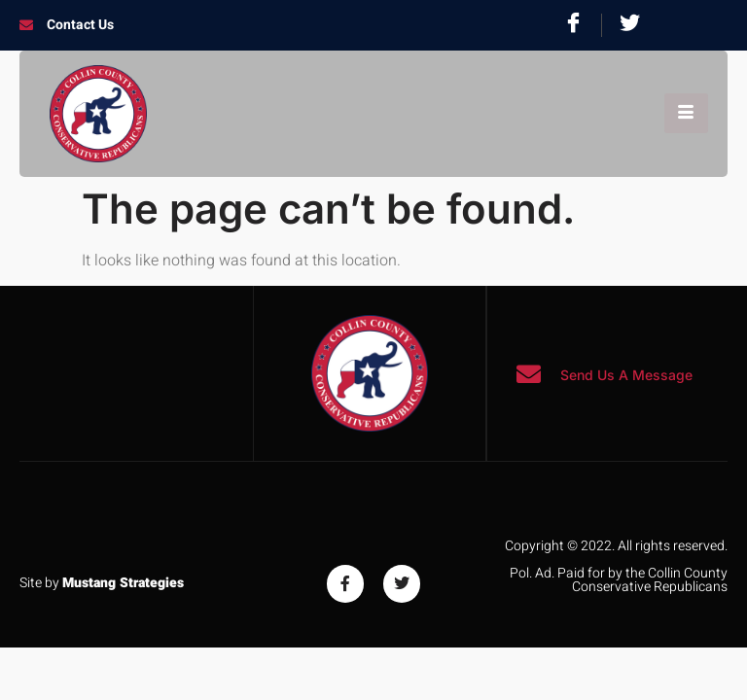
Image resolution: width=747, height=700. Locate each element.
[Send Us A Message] (529, 374)
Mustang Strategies (123, 583)
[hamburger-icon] (686, 113)
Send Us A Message (626, 375)
